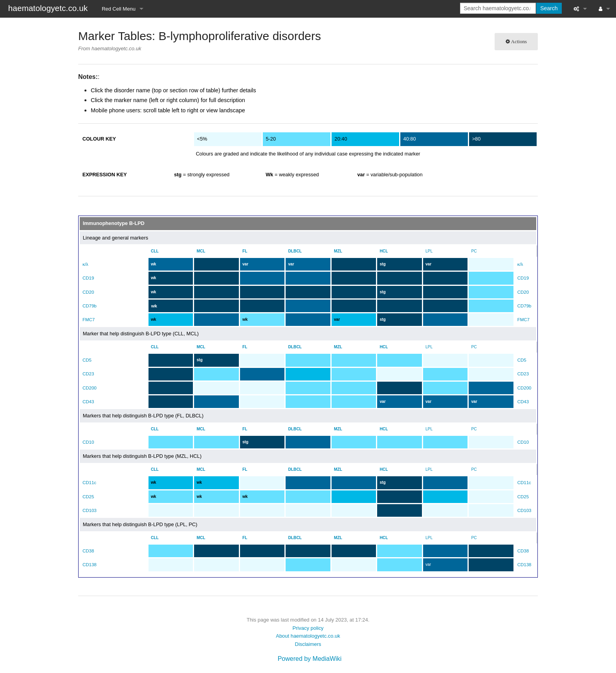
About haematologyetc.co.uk (308, 636)
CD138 (90, 565)
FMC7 (89, 320)
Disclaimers (308, 644)
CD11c (89, 483)
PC (478, 251)
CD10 (88, 442)
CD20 (88, 292)
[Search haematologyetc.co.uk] (498, 8)
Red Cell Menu (119, 9)
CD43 (88, 402)
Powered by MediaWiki (310, 659)
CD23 (88, 374)
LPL (432, 251)
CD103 (90, 510)
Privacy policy (308, 628)
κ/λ (85, 264)
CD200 (90, 388)
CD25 (88, 497)
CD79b (90, 306)
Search (549, 8)
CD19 (88, 278)
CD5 (87, 360)
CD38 (88, 551)
